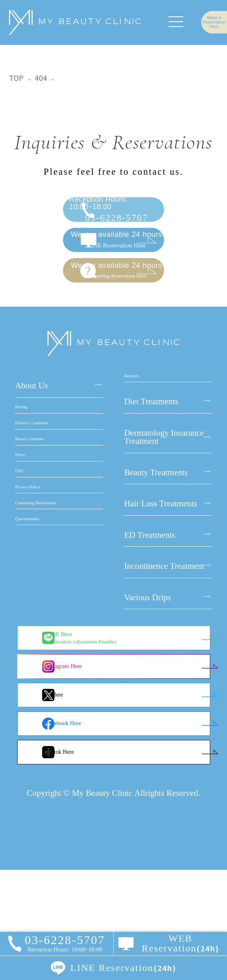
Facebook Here (92, 834)
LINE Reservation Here (120, 276)
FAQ (23, 614)
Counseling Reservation (56, 676)
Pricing (27, 489)
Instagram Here (92, 776)
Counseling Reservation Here (120, 330)
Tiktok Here (88, 862)
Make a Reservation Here (201, 22)
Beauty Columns (44, 551)
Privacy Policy (40, 645)
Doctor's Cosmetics (48, 520)
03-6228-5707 (120, 222)
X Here (83, 805)
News (25, 582)
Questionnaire (39, 707)
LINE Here (109, 748)
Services (138, 457)
